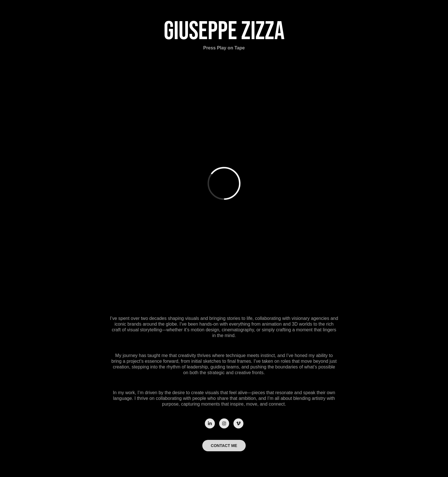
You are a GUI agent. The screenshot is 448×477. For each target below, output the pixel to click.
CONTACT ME (224, 446)
